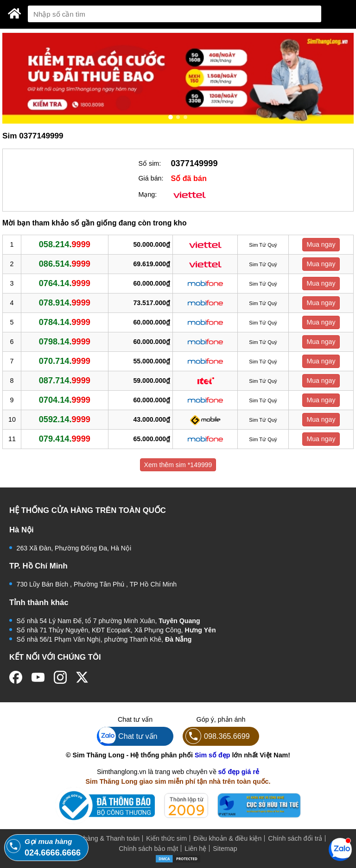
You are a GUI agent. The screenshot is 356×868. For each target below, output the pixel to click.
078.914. (65, 303)
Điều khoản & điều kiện (227, 838)
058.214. (65, 244)
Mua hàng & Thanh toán (104, 838)
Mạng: (148, 194)
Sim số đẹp (213, 755)
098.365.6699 (216, 736)
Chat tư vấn (127, 736)
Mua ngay (321, 244)
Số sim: (150, 163)
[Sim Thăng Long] (15, 13)
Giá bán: (151, 178)
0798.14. (65, 342)
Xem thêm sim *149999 (178, 465)
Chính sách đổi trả (295, 838)
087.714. (65, 381)
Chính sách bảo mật (148, 849)
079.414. (65, 439)
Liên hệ (195, 849)
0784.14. (65, 322)
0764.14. (65, 283)
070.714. (65, 361)
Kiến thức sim (166, 838)
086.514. (65, 264)
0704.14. (65, 400)
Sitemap (225, 849)
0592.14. (65, 419)
